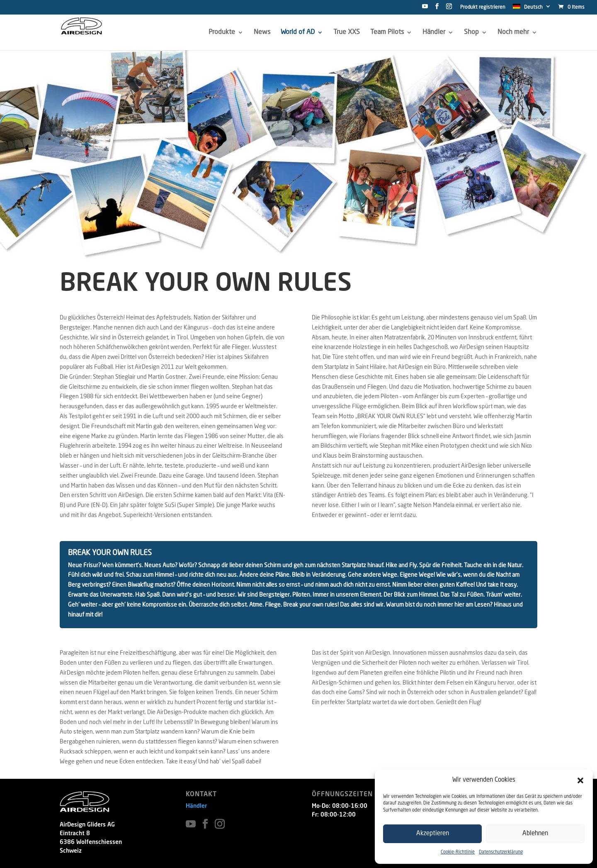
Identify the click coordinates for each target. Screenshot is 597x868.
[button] (580, 780)
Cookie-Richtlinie (458, 852)
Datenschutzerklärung (501, 852)
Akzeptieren (433, 834)
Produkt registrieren (483, 7)
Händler (196, 806)
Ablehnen (535, 834)
